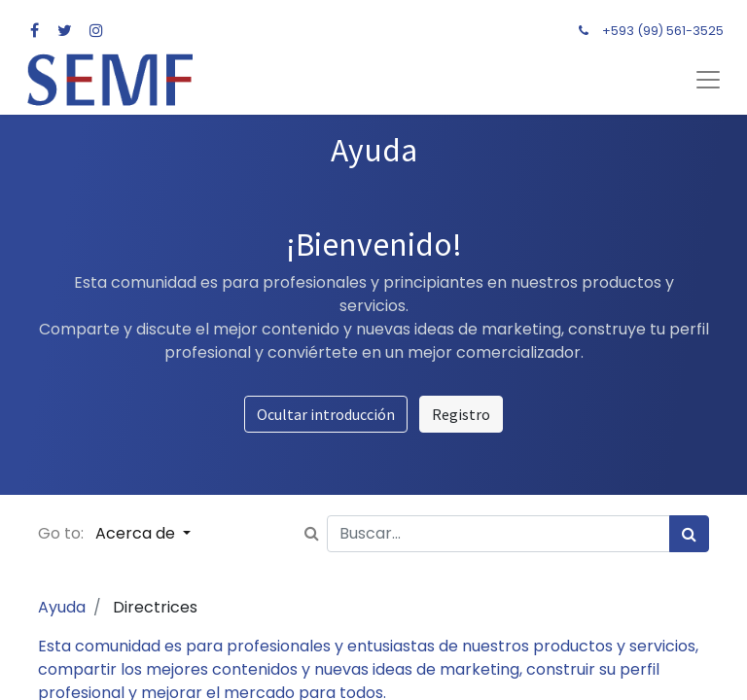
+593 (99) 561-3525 (663, 31)
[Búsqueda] (689, 534)
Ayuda (62, 607)
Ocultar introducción (326, 414)
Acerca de (137, 533)
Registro (461, 414)
